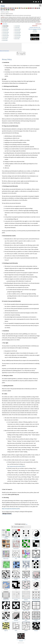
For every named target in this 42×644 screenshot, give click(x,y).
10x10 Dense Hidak (17, 31)
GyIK (39, 27)
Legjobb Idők (39, 29)
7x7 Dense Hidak (17, 27)
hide (27, 524)
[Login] (2, 2)
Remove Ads (2, 51)
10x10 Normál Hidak (17, 29)
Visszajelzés (31, 27)
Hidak (3, 6)
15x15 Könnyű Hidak (6, 32)
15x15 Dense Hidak (17, 34)
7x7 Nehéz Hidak (5, 27)
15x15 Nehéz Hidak (5, 34)
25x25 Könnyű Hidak (6, 35)
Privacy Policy (35, 32)
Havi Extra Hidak (5, 40)
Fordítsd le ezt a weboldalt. (5, 12)
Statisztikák (35, 30)
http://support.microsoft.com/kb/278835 (16, 466)
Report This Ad (7, 51)
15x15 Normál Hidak (17, 32)
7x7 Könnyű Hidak (5, 26)
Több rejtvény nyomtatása (32, 29)
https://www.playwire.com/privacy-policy (11, 509)
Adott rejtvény (36, 27)
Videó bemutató (5, 24)
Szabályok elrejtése (38, 24)
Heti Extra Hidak (17, 39)
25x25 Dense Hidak (17, 37)
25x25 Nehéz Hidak (5, 37)
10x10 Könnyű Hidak (6, 29)
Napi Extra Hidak (5, 39)
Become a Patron (35, 26)
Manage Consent (7, 514)
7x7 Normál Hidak (17, 26)
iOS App (35, 35)
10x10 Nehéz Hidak (5, 31)
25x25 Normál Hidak (17, 35)
